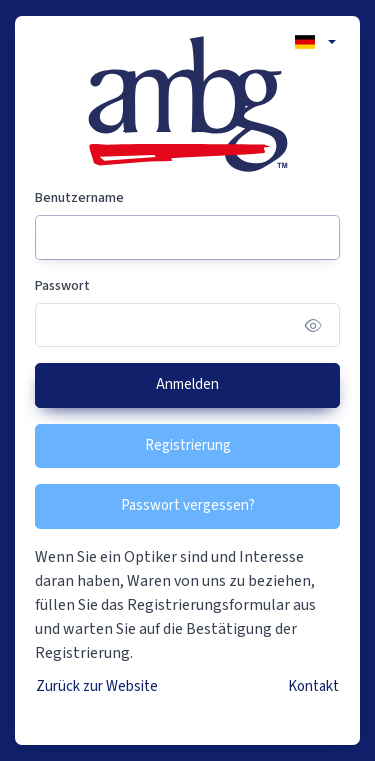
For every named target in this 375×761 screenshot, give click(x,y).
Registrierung (188, 445)
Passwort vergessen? (188, 505)
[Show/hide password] (313, 325)
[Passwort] (187, 325)
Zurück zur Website (97, 686)
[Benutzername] (187, 237)
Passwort (62, 286)
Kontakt (313, 686)
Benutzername (79, 198)
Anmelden (187, 384)
